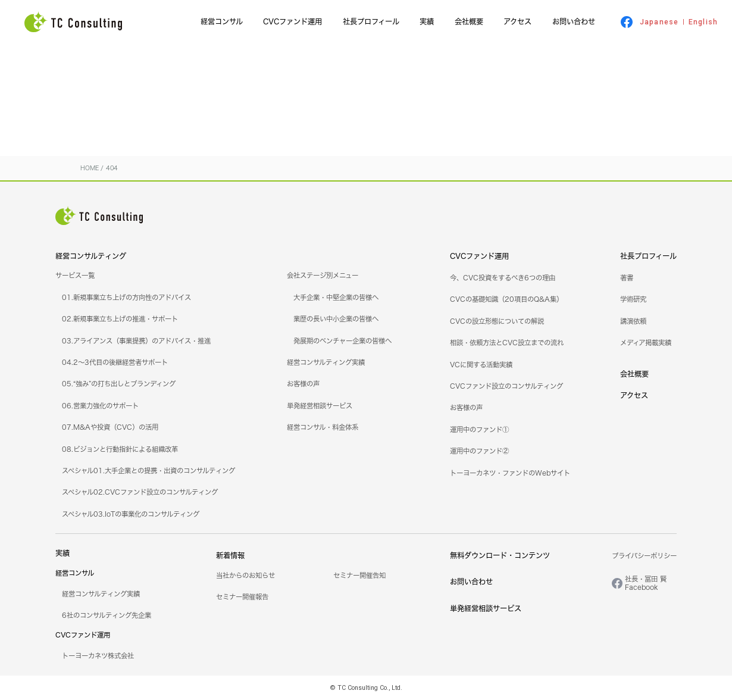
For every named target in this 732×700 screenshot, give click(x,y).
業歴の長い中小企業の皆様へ (336, 319)
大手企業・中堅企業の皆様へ (336, 298)
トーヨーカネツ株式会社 (98, 656)
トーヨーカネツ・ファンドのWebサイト (510, 473)
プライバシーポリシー (644, 556)
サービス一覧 (75, 276)
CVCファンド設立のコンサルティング (506, 386)
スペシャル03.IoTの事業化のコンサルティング (131, 514)
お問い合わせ (574, 22)
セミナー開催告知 (359, 576)
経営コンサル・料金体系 (323, 427)
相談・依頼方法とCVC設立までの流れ (507, 343)
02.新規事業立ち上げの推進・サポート (120, 319)
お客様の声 (303, 384)
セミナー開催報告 (242, 597)
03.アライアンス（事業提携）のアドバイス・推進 (136, 341)
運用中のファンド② (479, 451)
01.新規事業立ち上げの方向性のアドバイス (126, 298)
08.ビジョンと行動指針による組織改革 (120, 449)
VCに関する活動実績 (481, 365)
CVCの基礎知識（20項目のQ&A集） (506, 299)
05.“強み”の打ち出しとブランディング (119, 384)
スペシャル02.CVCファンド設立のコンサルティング (140, 492)
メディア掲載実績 (646, 343)
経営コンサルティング (91, 256)
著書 (627, 278)
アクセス (517, 22)
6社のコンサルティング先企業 (107, 615)
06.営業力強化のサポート (100, 406)
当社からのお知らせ (245, 576)
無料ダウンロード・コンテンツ (500, 556)
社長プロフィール (371, 22)
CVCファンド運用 (293, 22)
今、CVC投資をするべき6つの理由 (503, 278)
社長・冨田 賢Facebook (646, 583)
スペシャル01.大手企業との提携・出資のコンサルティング (148, 471)
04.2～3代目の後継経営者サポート (115, 362)
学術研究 (633, 299)
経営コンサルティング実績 (326, 362)
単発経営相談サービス (320, 406)
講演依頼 (633, 321)
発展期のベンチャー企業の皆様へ (342, 341)
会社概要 (469, 22)
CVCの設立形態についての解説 (497, 321)
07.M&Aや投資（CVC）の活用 (110, 427)
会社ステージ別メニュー (323, 276)
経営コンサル (222, 22)
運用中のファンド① (479, 430)
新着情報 (230, 556)
